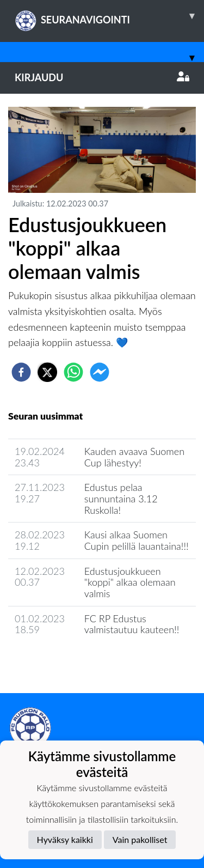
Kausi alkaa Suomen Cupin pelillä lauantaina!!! (137, 540)
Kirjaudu (102, 77)
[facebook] (21, 372)
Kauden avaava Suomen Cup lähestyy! (134, 457)
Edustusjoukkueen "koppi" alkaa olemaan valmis (130, 582)
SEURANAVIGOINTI (109, 16)
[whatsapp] (73, 372)
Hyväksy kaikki (65, 839)
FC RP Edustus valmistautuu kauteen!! (132, 624)
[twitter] (47, 372)
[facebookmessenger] (100, 372)
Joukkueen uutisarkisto (64, 661)
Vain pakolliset (140, 839)
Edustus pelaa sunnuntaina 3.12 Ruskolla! (121, 498)
